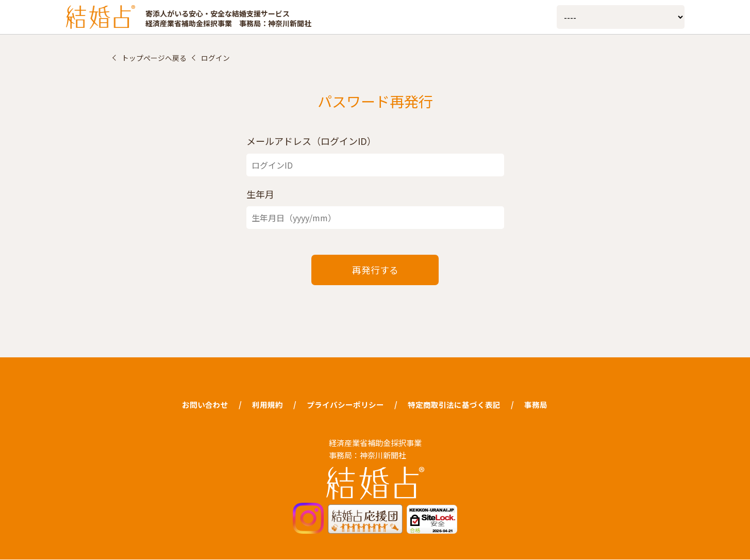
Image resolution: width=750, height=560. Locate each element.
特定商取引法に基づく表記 (454, 405)
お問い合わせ (205, 405)
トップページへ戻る (154, 58)
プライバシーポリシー (345, 405)
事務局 (536, 405)
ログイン (215, 58)
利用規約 (268, 405)
